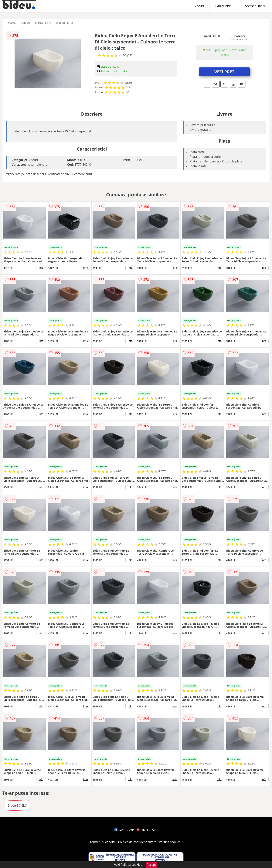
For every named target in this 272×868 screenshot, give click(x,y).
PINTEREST (146, 830)
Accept (151, 865)
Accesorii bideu (255, 6)
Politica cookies (170, 842)
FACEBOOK (124, 830)
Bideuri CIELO (65, 23)
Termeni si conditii (103, 842)
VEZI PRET (224, 72)
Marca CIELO (43, 23)
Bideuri (199, 6)
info (41, 268)
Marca (12, 23)
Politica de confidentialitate (137, 842)
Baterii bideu (224, 6)
